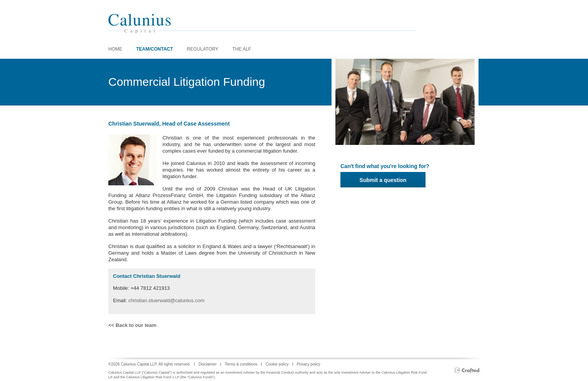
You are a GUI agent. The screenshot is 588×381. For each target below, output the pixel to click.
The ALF (242, 49)
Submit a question (383, 180)
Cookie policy (277, 364)
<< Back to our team (132, 325)
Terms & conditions (241, 364)
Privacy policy (309, 364)
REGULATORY (203, 49)
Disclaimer (208, 364)
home (115, 49)
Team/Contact (155, 49)
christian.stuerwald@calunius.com (167, 300)
